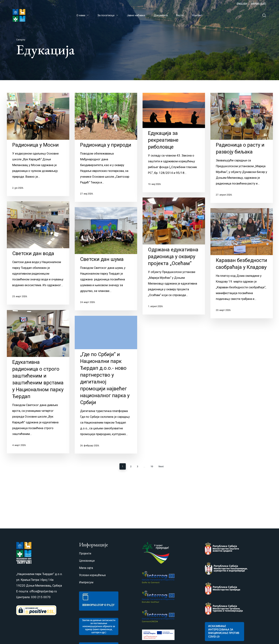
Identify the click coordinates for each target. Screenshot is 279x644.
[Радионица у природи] (106, 147)
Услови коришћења (92, 575)
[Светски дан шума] (106, 267)
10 (152, 467)
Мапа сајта (86, 568)
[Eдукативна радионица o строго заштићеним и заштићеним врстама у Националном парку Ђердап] (38, 388)
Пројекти (85, 553)
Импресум (86, 582)
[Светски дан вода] (38, 259)
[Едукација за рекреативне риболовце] (174, 143)
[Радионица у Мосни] (38, 144)
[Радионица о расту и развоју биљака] (242, 148)
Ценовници (87, 561)
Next (161, 467)
